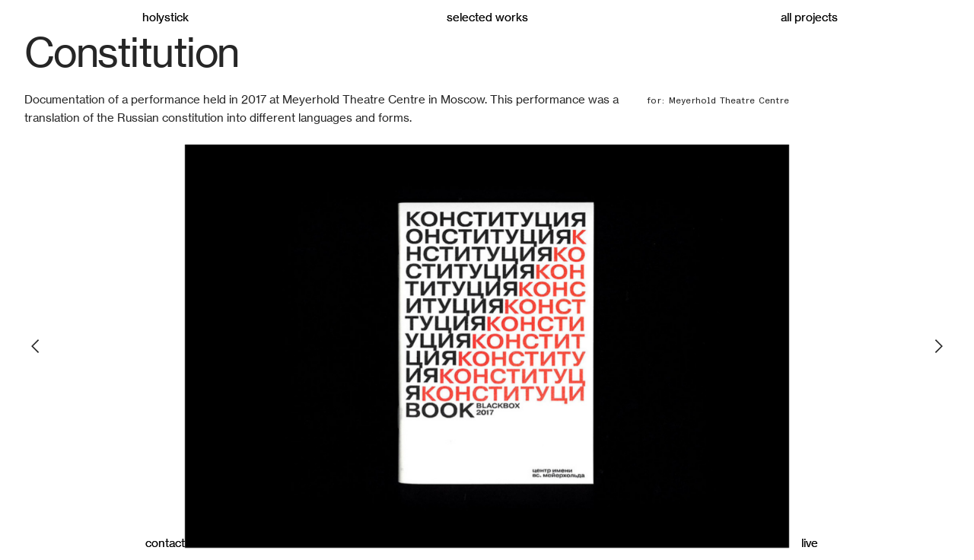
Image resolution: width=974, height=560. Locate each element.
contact (165, 543)
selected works (487, 17)
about (487, 543)
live (810, 543)
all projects (809, 17)
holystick (166, 17)
